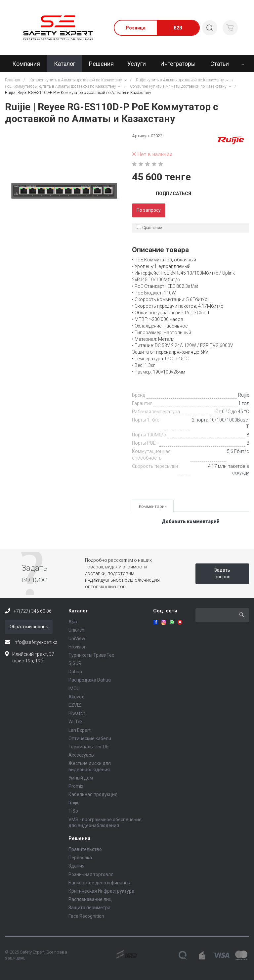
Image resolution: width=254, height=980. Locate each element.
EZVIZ (75, 705)
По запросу (149, 210)
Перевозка (80, 858)
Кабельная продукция (93, 794)
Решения (79, 838)
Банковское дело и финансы (100, 883)
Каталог (78, 611)
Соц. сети (165, 611)
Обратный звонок (29, 627)
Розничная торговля (91, 874)
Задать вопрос (222, 573)
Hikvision (78, 647)
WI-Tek (76, 722)
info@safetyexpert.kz (35, 642)
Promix (76, 786)
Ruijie (244, 395)
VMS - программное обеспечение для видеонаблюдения (105, 823)
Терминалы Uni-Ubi (89, 747)
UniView (77, 639)
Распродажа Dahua (90, 680)
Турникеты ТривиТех (91, 655)
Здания (77, 866)
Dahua (75, 672)
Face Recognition (86, 916)
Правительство (85, 849)
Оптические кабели (90, 738)
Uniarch (76, 630)
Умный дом (81, 778)
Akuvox (76, 697)
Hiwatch (77, 713)
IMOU (74, 689)
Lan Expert (80, 730)
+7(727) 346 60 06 (33, 611)
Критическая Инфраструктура (101, 891)
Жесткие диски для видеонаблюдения (90, 766)
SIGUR (75, 663)
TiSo (73, 811)
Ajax (73, 622)
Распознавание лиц (90, 899)
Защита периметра (89, 908)
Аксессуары (82, 755)
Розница (136, 28)
